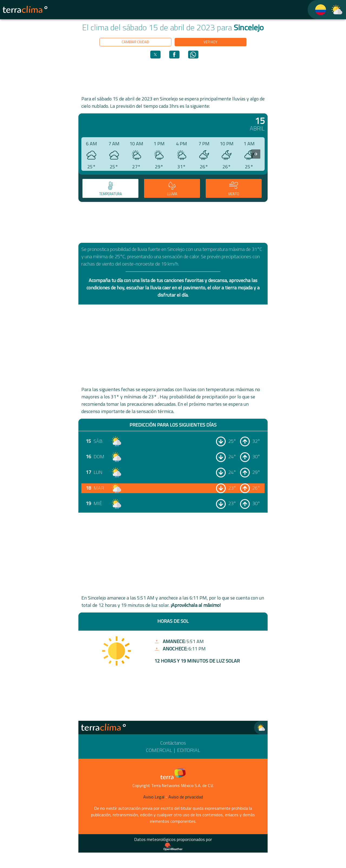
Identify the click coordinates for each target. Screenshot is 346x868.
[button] (155, 55)
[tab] (110, 188)
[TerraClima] (317, 10)
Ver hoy (210, 42)
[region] (173, 77)
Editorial (189, 750)
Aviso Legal (154, 797)
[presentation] (256, 154)
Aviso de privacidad (186, 797)
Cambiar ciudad (135, 42)
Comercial (159, 750)
